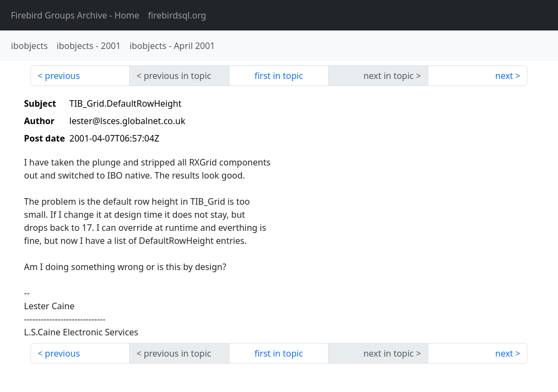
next (504, 76)
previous (62, 76)
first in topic (279, 76)
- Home (75, 15)
